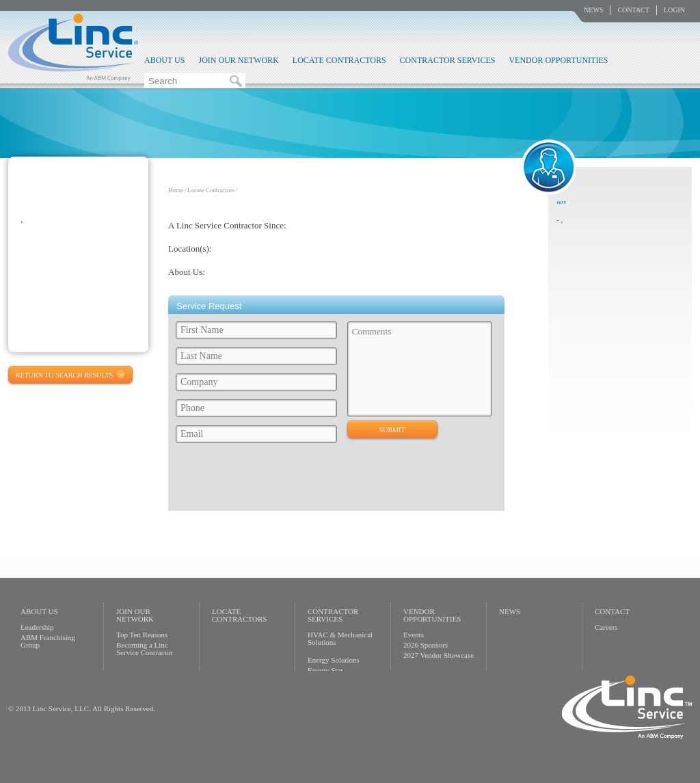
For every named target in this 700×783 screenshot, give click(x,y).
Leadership (37, 627)
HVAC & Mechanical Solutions (340, 638)
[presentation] (275, 481)
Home (176, 190)
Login (674, 10)
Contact (633, 10)
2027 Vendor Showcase (439, 655)
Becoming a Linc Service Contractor (145, 649)
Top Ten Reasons (142, 635)
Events (414, 635)
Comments (420, 369)
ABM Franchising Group (48, 641)
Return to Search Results (64, 375)
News (593, 10)
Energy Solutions (334, 660)
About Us (164, 60)
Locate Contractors (339, 60)
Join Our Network (238, 60)
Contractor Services (448, 60)
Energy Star (325, 670)
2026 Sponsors (426, 645)
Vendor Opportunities (558, 60)
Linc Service (73, 47)
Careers (606, 627)
